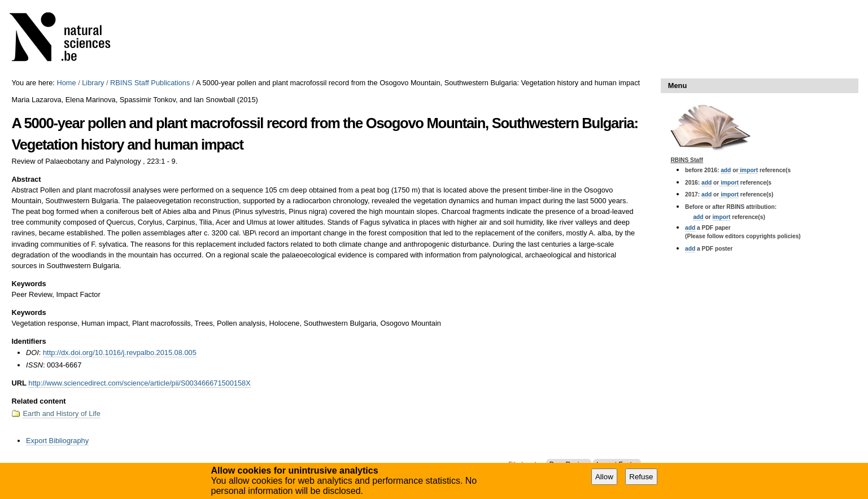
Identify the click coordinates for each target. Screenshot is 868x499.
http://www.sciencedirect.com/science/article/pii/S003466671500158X (139, 383)
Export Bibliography (57, 441)
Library (93, 83)
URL (19, 383)
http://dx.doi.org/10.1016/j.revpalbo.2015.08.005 (120, 353)
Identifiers (29, 341)
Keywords (29, 284)
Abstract (26, 179)
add (726, 170)
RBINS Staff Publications (150, 83)
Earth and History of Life (61, 413)
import (748, 170)
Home (66, 83)
